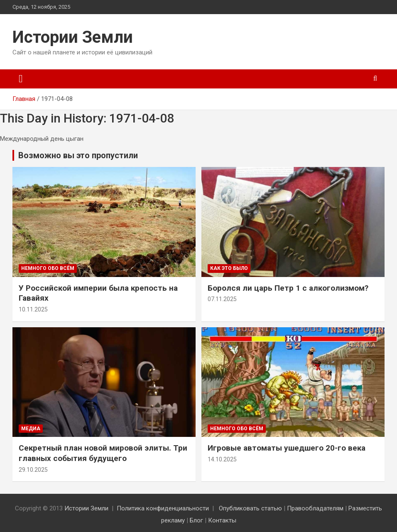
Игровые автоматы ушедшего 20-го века (287, 448)
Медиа (31, 429)
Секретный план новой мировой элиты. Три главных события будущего (103, 453)
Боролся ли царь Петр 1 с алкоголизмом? (288, 288)
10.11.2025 (33, 309)
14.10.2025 (222, 459)
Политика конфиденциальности (163, 508)
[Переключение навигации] (21, 79)
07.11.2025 (222, 299)
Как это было (229, 268)
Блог (196, 520)
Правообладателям (315, 508)
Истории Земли (73, 37)
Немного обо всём (48, 268)
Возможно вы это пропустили (78, 155)
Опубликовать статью (250, 508)
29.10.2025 (33, 470)
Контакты (222, 520)
